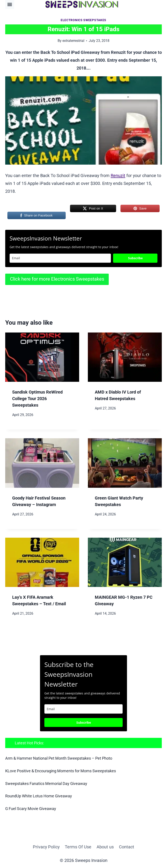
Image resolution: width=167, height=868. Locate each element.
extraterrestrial (73, 41)
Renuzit (118, 176)
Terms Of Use (78, 846)
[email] (83, 709)
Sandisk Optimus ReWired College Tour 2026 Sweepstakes (37, 399)
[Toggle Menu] (10, 4)
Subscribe (135, 258)
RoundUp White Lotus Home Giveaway (39, 796)
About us (105, 846)
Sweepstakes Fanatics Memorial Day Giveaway (46, 783)
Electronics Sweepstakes (83, 20)
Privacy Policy (46, 846)
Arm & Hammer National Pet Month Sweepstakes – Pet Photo (59, 758)
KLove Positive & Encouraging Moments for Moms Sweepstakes (61, 771)
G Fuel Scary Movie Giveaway (31, 808)
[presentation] (42, 357)
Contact (127, 846)
